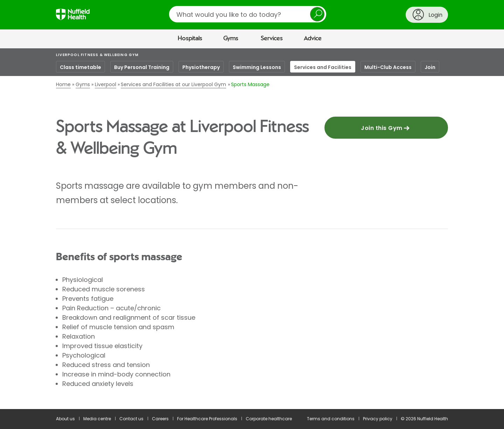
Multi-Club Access (388, 67)
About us (65, 419)
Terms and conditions (331, 419)
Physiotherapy (201, 67)
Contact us (131, 419)
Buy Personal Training (142, 67)
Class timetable (80, 67)
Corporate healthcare (269, 419)
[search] (248, 14)
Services (272, 39)
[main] (252, 229)
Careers (160, 419)
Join (430, 67)
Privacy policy (378, 419)
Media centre (97, 419)
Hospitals (190, 39)
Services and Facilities (323, 67)
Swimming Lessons (257, 67)
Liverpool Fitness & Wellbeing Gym (97, 55)
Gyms (231, 39)
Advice (313, 39)
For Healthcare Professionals (207, 419)
